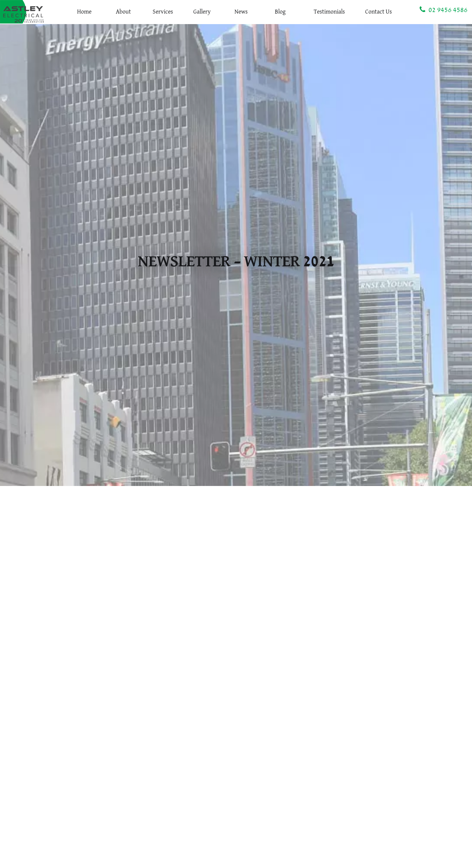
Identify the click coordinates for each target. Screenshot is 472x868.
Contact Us (379, 12)
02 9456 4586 (444, 10)
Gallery (202, 12)
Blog (280, 12)
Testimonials (329, 12)
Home (84, 12)
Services (163, 12)
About (123, 12)
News (241, 12)
